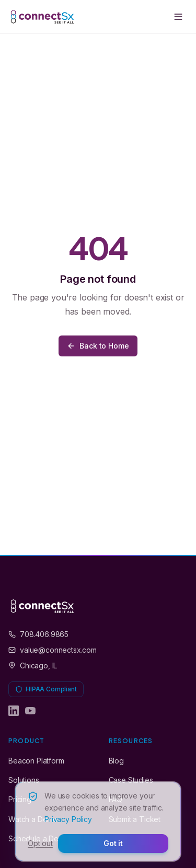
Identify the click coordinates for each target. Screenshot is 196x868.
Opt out (40, 843)
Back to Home (98, 346)
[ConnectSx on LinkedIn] (14, 711)
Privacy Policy (68, 819)
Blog (116, 761)
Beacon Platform (36, 761)
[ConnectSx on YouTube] (30, 711)
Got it (113, 843)
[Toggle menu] (178, 17)
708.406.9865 (38, 634)
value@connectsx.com (53, 650)
